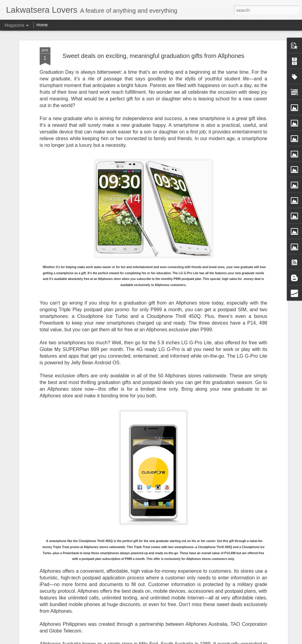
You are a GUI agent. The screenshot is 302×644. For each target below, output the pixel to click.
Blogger (178, 641)
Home (42, 25)
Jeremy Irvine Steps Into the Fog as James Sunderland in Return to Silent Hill (140, 571)
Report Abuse (196, 641)
